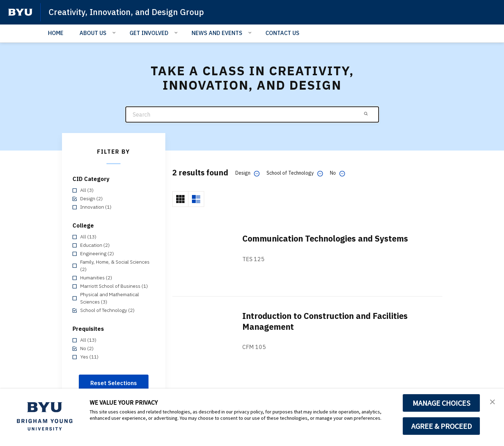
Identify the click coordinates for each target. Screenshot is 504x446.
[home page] (20, 12)
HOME (56, 33)
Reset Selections (114, 383)
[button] (492, 401)
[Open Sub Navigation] (115, 33)
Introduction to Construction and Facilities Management (328, 321)
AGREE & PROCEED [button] (441, 426)
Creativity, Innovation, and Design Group (127, 12)
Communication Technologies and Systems (329, 239)
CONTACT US (282, 33)
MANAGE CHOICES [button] (441, 403)
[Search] (252, 115)
